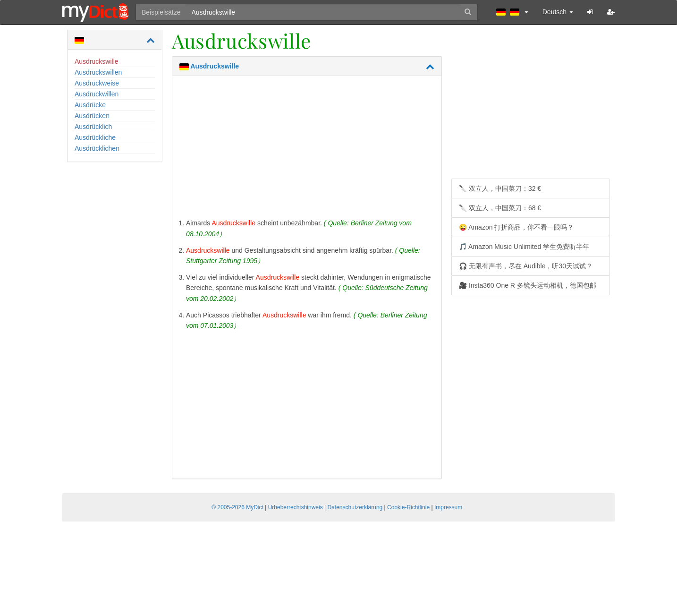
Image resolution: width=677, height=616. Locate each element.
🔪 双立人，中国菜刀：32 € (500, 188)
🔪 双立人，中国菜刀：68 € (500, 208)
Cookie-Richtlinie (408, 507)
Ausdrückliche (95, 137)
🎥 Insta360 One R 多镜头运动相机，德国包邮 (528, 285)
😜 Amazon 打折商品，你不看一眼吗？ (516, 227)
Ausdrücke (90, 105)
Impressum (448, 507)
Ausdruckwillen (97, 94)
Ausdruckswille (97, 61)
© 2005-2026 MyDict (237, 507)
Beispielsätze (161, 12)
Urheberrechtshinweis (296, 507)
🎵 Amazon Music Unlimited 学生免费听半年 (524, 247)
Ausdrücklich (93, 127)
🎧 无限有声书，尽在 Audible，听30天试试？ (526, 266)
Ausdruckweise (97, 83)
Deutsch (558, 12)
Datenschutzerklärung (355, 507)
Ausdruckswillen (98, 72)
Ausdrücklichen (97, 148)
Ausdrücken (92, 116)
